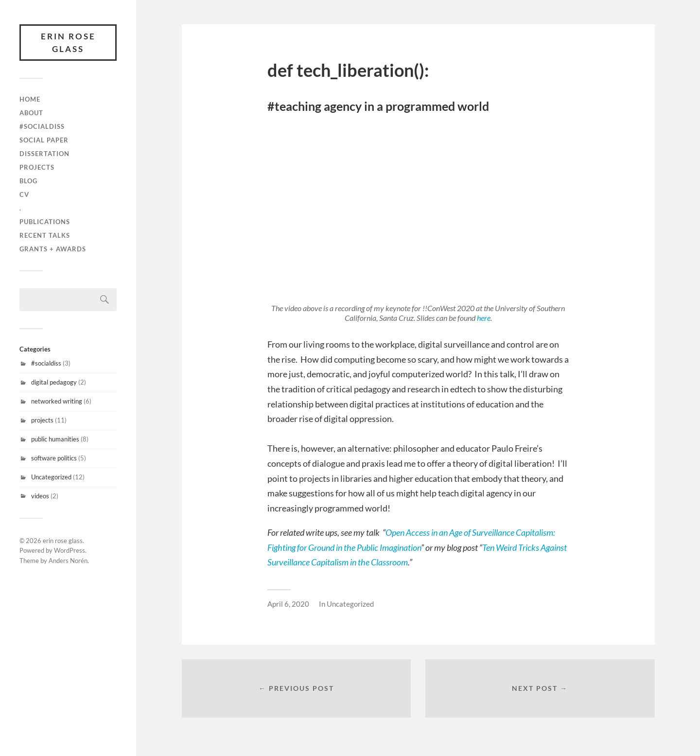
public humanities (55, 439)
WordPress (70, 550)
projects (37, 167)
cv (24, 194)
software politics (54, 458)
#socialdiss (46, 363)
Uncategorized (51, 477)
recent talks (45, 235)
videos (40, 496)
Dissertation (44, 154)
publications (45, 222)
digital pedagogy (54, 382)
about (31, 113)
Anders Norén (68, 561)
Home (30, 99)
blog (28, 181)
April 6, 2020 (288, 604)
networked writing (57, 401)
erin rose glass (68, 43)
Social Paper (44, 140)
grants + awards (53, 249)
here (484, 318)
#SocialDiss (42, 126)
